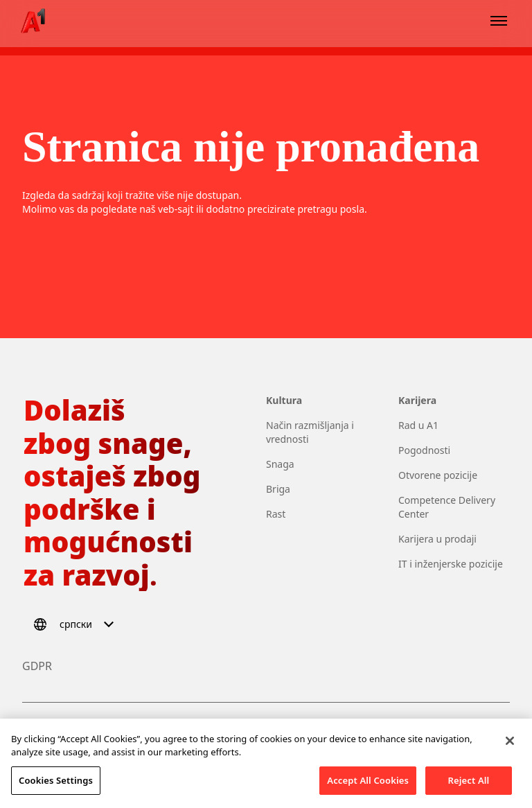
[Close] (510, 748)
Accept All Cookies (368, 789)
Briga (278, 489)
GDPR (37, 666)
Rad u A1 (418, 425)
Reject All (469, 789)
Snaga (280, 464)
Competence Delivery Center (447, 507)
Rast (276, 514)
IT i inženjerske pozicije (451, 564)
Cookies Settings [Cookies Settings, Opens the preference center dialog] (56, 789)
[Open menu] (499, 21)
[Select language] (76, 624)
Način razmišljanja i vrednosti (310, 432)
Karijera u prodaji (437, 539)
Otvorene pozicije (438, 475)
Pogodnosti (424, 450)
